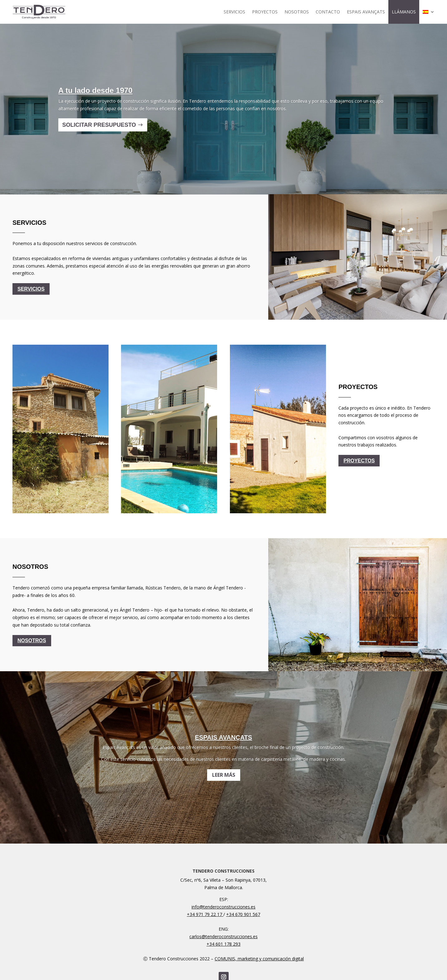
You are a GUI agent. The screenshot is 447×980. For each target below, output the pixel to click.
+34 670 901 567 (243, 914)
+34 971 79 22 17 (205, 914)
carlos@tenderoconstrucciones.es (223, 936)
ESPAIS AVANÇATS (366, 12)
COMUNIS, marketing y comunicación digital (259, 959)
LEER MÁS (224, 781)
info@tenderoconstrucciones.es (223, 907)
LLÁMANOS (404, 12)
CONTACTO (328, 12)
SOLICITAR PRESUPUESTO (99, 131)
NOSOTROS (297, 12)
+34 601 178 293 (223, 944)
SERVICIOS (234, 12)
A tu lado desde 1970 (95, 97)
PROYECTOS (265, 12)
